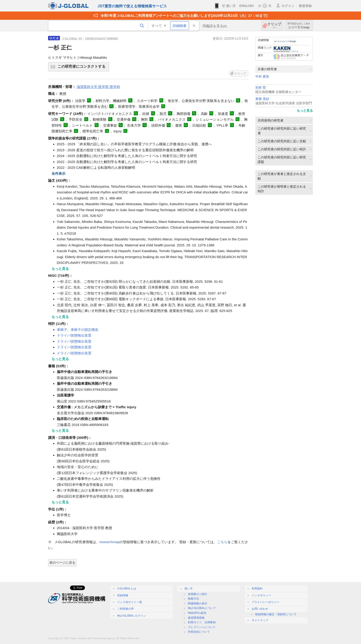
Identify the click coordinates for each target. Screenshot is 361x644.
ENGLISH (246, 6)
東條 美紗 (262, 99)
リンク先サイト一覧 (130, 602)
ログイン (288, 6)
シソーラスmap (299, 26)
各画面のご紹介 (198, 594)
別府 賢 (261, 88)
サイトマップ (260, 620)
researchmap (110, 542)
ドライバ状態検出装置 (74, 335)
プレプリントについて (202, 627)
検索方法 (193, 599)
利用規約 (257, 589)
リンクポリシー (261, 595)
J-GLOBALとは (127, 589)
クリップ (274, 26)
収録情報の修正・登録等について (276, 614)
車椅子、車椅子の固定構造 (78, 330)
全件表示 (58, 173)
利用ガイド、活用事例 (202, 622)
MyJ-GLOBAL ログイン (132, 616)
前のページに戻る (62, 562)
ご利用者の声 (125, 609)
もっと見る (305, 111)
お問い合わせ (260, 609)
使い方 (231, 6)
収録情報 (123, 595)
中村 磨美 (262, 77)
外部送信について (199, 632)
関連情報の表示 (198, 603)
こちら (222, 542)
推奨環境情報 (196, 618)
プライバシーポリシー (265, 602)
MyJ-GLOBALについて (202, 608)
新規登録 (305, 6)
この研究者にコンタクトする (83, 68)
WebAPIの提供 (197, 613)
